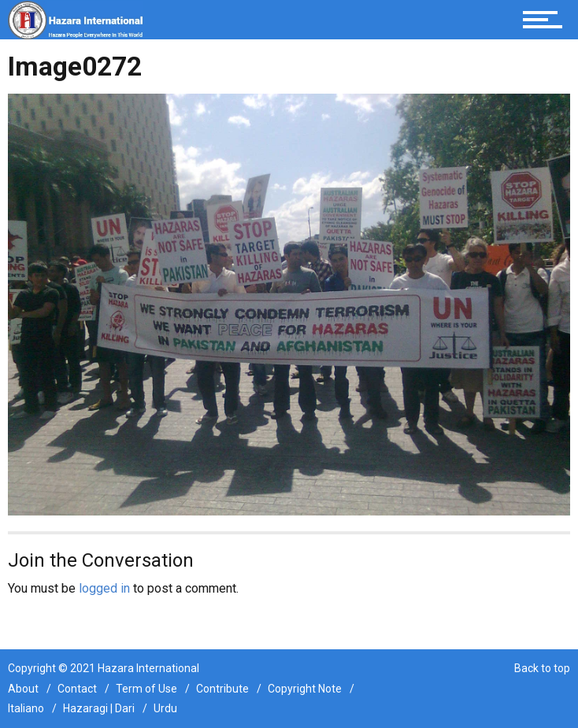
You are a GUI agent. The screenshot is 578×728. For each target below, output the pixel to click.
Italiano (26, 708)
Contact (77, 689)
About (23, 689)
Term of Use (146, 689)
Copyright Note (305, 689)
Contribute (222, 689)
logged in (104, 588)
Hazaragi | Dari (99, 708)
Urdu (165, 708)
